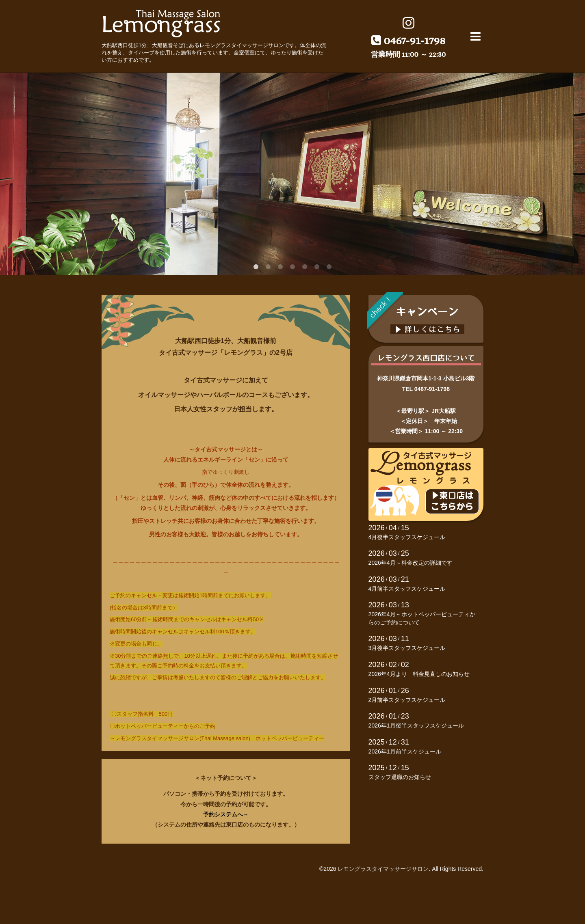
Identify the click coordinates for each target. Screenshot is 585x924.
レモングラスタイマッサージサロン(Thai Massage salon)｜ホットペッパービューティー (220, 738)
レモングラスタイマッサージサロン (383, 869)
